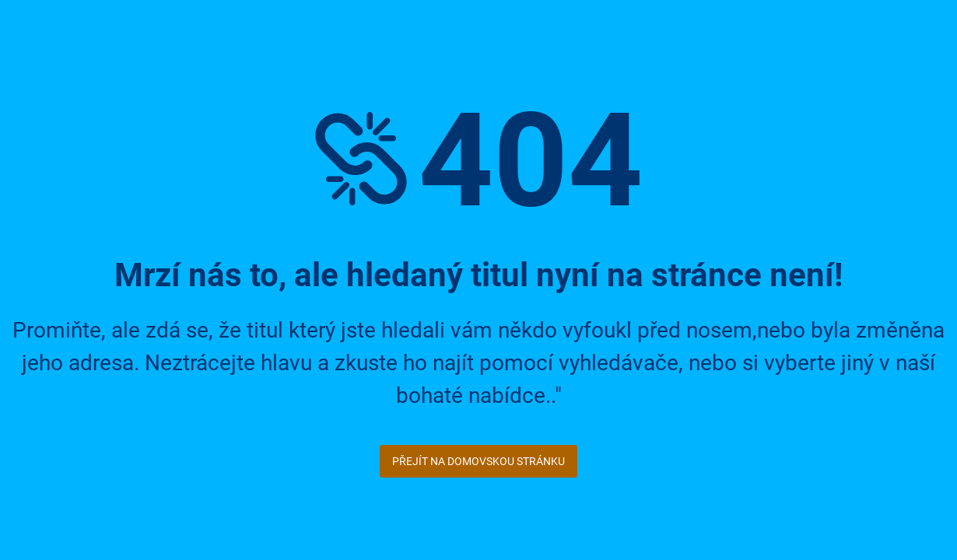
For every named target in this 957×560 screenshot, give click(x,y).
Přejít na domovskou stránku (478, 461)
